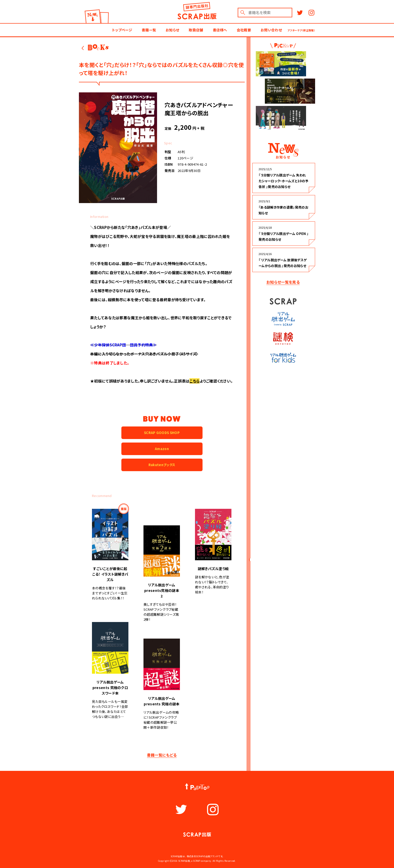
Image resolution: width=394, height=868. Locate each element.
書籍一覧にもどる (162, 755)
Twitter (300, 13)
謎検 (283, 338)
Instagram (311, 13)
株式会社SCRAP (195, 856)
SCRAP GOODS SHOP (162, 433)
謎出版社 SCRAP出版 (197, 11)
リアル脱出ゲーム (283, 319)
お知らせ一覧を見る (283, 282)
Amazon (162, 449)
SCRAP (283, 301)
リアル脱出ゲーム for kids (283, 358)
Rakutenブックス (162, 465)
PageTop (197, 787)
